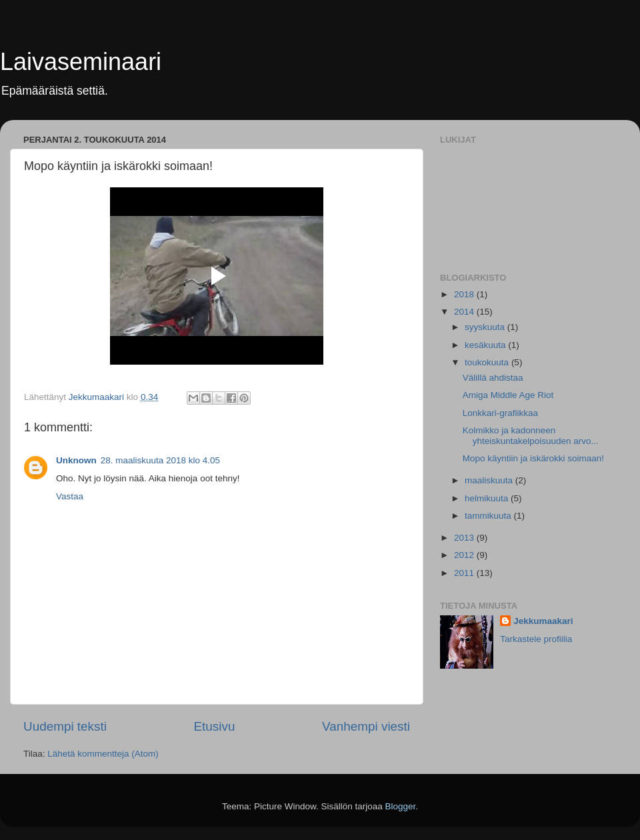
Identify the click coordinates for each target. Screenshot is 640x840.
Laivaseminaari (81, 62)
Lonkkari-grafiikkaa (500, 413)
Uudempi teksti (65, 726)
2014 (465, 312)
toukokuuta (488, 362)
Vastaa (70, 496)
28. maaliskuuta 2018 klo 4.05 (160, 460)
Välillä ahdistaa (493, 378)
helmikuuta (488, 498)
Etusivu (215, 726)
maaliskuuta (490, 480)
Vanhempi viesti (366, 726)
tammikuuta (489, 516)
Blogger (401, 806)
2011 (465, 573)
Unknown (76, 460)
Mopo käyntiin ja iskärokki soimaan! (533, 458)
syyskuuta (486, 327)
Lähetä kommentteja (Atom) (103, 754)
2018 (465, 294)
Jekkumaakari (543, 621)
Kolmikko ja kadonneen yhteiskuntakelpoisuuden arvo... (531, 436)
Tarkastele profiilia (536, 639)
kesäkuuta (486, 345)
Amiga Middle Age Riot (508, 395)
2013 (465, 538)
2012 (465, 555)
